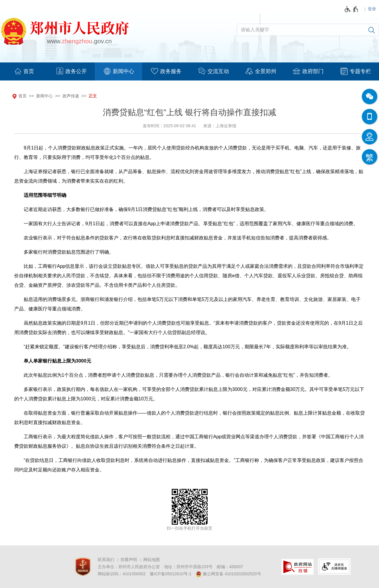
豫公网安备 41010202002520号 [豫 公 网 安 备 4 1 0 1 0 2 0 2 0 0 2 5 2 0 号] (228, 574)
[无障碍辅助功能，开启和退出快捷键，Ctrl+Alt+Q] (352, 9)
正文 (93, 96)
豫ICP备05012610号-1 (171, 574)
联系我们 (106, 560)
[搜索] (372, 30)
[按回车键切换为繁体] (370, 157)
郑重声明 (129, 560)
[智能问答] (370, 137)
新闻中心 (44, 96)
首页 (23, 96)
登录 (372, 9)
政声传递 (71, 96)
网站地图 (152, 560)
